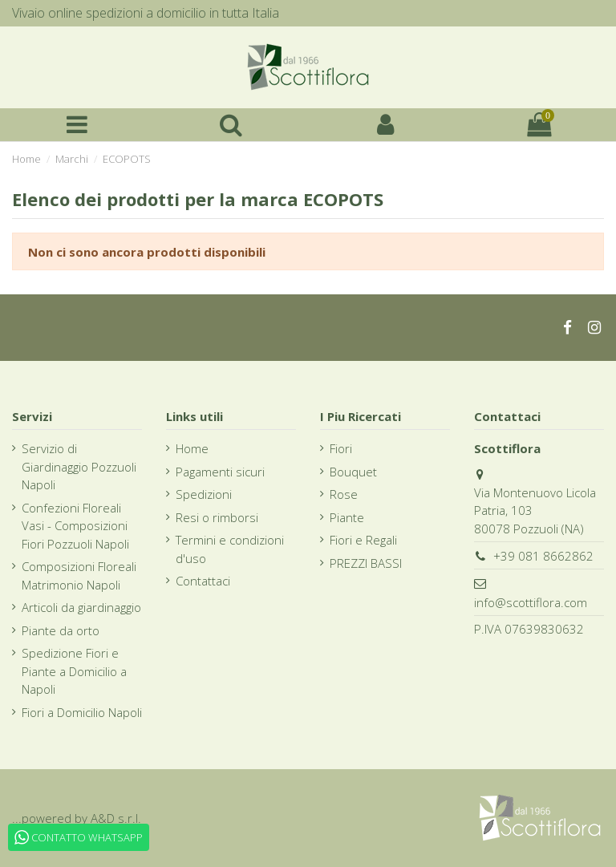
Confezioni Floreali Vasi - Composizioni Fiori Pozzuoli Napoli (75, 526)
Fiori (341, 448)
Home (192, 448)
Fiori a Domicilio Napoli (82, 712)
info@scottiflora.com (531, 602)
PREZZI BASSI (366, 563)
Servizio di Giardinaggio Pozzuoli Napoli (79, 466)
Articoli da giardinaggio (81, 607)
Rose (344, 494)
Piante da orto (61, 630)
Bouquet (353, 472)
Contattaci (203, 581)
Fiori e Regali (363, 540)
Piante (347, 517)
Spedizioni (204, 494)
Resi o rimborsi (217, 517)
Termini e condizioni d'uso (230, 549)
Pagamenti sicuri (220, 472)
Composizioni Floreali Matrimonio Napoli (79, 575)
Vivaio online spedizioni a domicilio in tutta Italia (146, 13)
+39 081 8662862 (543, 556)
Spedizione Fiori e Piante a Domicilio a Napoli (74, 671)
